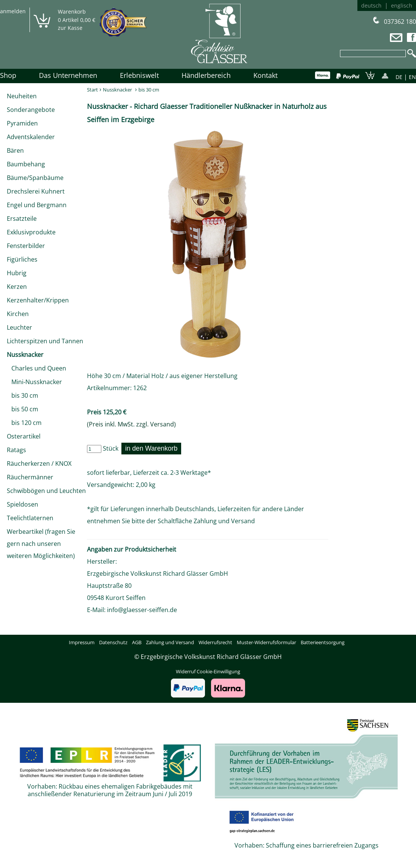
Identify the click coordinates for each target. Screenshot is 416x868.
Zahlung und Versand (224, 521)
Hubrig (17, 273)
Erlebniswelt (139, 75)
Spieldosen (23, 504)
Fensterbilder (26, 246)
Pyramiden (22, 123)
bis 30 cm (23, 395)
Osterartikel (24, 436)
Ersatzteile (22, 219)
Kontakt (265, 75)
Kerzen (17, 287)
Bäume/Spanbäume (35, 178)
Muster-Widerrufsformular (266, 642)
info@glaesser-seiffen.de (142, 610)
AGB (137, 642)
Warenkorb (72, 12)
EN (412, 77)
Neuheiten (22, 96)
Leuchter (19, 327)
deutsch (371, 5)
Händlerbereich (206, 75)
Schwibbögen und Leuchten (46, 491)
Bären (15, 150)
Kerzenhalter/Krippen (38, 300)
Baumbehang (26, 164)
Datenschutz (113, 642)
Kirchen (18, 314)
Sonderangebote (31, 110)
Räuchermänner (30, 477)
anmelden (13, 11)
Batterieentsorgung (323, 642)
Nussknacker (25, 355)
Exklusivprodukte (31, 232)
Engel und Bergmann (37, 205)
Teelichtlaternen (30, 518)
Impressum (82, 642)
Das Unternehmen (68, 75)
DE (399, 77)
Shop (8, 75)
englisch (402, 5)
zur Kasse (70, 28)
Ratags (16, 450)
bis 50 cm (23, 409)
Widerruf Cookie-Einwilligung (208, 671)
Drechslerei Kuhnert (36, 191)
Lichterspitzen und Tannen (45, 341)
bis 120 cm (24, 423)
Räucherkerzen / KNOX (39, 463)
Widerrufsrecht (215, 642)
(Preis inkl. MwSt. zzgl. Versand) (131, 424)
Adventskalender (31, 137)
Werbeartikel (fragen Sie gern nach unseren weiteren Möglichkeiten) (41, 544)
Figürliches (22, 259)
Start (92, 90)
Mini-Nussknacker (34, 382)
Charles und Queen (36, 368)
